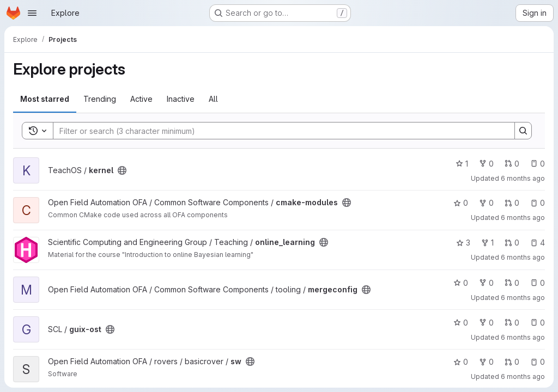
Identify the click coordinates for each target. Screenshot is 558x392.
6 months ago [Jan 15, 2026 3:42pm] (523, 298)
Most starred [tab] (45, 99)
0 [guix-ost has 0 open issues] (538, 323)
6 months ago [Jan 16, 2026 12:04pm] (523, 257)
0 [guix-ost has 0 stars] (461, 323)
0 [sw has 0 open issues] (538, 362)
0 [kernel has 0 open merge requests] (512, 164)
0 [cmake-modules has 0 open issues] (538, 203)
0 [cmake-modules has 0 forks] (486, 203)
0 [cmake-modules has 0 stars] (461, 203)
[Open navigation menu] (32, 13)
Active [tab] (141, 99)
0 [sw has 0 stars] (461, 362)
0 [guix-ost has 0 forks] (486, 323)
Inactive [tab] (181, 99)
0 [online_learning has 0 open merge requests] (512, 243)
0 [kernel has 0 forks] (486, 164)
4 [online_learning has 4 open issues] (538, 243)
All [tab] (213, 99)
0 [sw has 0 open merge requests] (512, 362)
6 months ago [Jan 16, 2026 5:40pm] (523, 178)
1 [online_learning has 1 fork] (487, 243)
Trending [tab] (100, 99)
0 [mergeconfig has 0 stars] (461, 283)
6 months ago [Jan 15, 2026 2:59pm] (523, 337)
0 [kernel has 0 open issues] (538, 164)
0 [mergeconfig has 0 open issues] (538, 283)
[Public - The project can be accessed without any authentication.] (122, 170)
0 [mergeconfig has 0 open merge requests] (512, 283)
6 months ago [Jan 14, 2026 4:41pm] (523, 376)
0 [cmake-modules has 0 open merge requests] (512, 203)
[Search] (278, 131)
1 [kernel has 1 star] (462, 164)
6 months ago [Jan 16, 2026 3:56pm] (523, 218)
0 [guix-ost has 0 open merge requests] (512, 323)
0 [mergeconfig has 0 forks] (486, 283)
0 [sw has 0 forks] (486, 362)
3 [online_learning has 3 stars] (463, 243)
